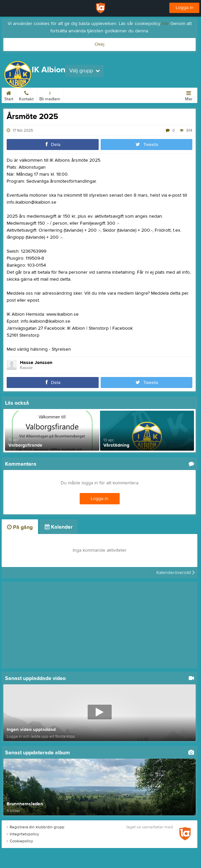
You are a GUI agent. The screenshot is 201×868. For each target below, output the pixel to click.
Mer (189, 95)
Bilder (153, 95)
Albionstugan (101, 95)
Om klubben (130, 95)
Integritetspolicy (23, 834)
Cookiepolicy (20, 841)
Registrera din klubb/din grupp (35, 827)
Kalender (74, 95)
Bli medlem (50, 95)
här (165, 24)
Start (9, 95)
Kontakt (26, 95)
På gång (20, 527)
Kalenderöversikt (175, 573)
